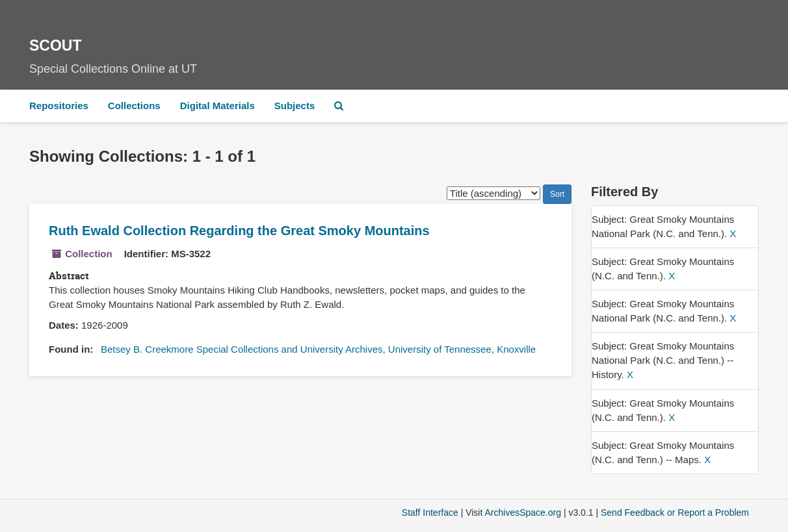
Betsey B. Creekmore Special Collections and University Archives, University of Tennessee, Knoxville (318, 349)
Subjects (295, 106)
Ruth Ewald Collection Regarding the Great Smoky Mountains (239, 231)
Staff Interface (430, 513)
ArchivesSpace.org (523, 513)
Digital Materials (217, 106)
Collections (134, 106)
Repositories (59, 106)
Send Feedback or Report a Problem (675, 513)
